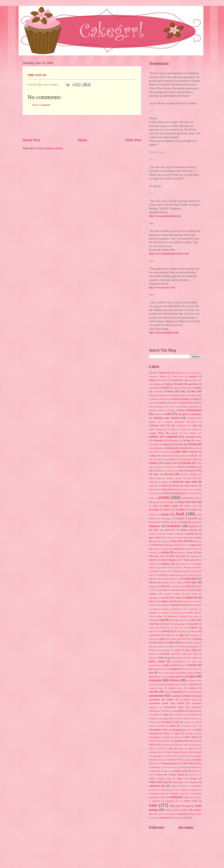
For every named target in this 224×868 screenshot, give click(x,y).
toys (151, 775)
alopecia (153, 380)
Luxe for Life (187, 590)
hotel (172, 556)
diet (151, 471)
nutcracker (154, 631)
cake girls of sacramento (190, 414)
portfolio (193, 665)
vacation (194, 782)
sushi (199, 752)
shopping (177, 730)
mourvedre (177, 613)
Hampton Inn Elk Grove (176, 545)
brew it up (174, 407)
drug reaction (191, 486)
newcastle (193, 624)
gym (166, 541)
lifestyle (165, 582)
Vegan (183, 786)
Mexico (165, 605)
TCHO (179, 760)
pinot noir (179, 658)
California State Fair (160, 425)
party (178, 650)
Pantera (182, 646)
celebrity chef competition (164, 437)
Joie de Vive (166, 567)
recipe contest (175, 677)
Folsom (152, 515)
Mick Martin (196, 605)
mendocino (191, 598)
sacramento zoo (181, 711)
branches (162, 403)
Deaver (182, 467)
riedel (162, 684)
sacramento (156, 696)
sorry (151, 741)
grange (180, 534)
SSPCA (153, 745)
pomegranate (154, 665)
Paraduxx (153, 650)
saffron (155, 715)
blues (176, 399)
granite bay (192, 534)
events (164, 497)
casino (195, 429)
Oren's (152, 639)
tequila (198, 760)
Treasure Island (176, 775)
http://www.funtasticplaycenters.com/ (169, 254)
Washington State (157, 793)
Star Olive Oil (185, 745)
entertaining (178, 493)
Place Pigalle (193, 658)
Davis (160, 467)
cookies (153, 456)
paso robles (192, 650)
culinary (153, 463)
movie (190, 613)
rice (154, 684)
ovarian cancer (176, 639)
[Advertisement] (82, 126)
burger (161, 410)
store (171, 748)
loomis (188, 586)
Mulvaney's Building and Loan (183, 616)
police (194, 661)
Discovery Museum (189, 474)
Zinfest (176, 818)
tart (170, 760)
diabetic (194, 467)
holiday (165, 552)
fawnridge (154, 509)
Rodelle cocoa (175, 688)
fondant (165, 514)
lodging (152, 586)
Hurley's (153, 560)
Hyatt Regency (170, 560)
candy (194, 425)
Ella (166, 493)
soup (159, 741)
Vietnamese (166, 790)
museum (153, 620)
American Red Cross (192, 380)
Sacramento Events (189, 700)
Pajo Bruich (158, 643)
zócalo (185, 818)
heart (187, 549)
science (187, 722)
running (175, 692)
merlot (155, 605)
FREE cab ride (171, 522)
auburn (198, 388)
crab (191, 456)
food (180, 514)
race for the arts (166, 673)
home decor (179, 552)
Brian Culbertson (190, 407)
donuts (165, 482)
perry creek (192, 654)
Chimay (155, 444)
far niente (153, 506)
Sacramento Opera (174, 707)
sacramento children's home (184, 696)
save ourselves (185, 718)
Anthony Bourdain (174, 384)
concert (166, 452)
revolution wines (194, 680)
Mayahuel (153, 598)
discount (169, 474)
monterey (153, 613)
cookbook (193, 452)
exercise (186, 498)
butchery (172, 410)
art (163, 388)
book (151, 403)
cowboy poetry (179, 456)
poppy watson (170, 665)
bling (154, 399)
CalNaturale (181, 425)
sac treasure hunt (191, 692)
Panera (172, 646)
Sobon (177, 737)
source (168, 741)
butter (182, 410)
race (151, 673)
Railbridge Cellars (185, 673)
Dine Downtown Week (190, 471)
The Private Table (188, 767)
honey (191, 552)
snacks (167, 737)
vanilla (173, 786)
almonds (193, 376)
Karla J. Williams (184, 567)
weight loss (188, 797)
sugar (181, 748)
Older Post (133, 140)
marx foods (192, 594)
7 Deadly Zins (164, 373)
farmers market (171, 506)
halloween (157, 545)
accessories (193, 373)
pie (169, 658)
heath (196, 549)
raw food (161, 677)
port (183, 665)
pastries (152, 654)
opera (182, 635)
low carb (171, 590)
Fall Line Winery (167, 502)
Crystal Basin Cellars (189, 459)
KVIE (161, 575)
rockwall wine (156, 688)
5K (150, 373)
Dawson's (170, 467)
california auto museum (166, 418)
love (160, 590)
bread (173, 403)
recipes (191, 676)
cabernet (158, 414)
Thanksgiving (167, 763)
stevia (161, 748)
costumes (165, 456)
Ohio (192, 631)
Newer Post (31, 140)
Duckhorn (153, 489)
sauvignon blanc (167, 718)
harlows (156, 549)
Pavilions (165, 654)
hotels (183, 556)
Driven (176, 486)
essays (152, 498)
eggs (199, 489)
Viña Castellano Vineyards (187, 790)
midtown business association (166, 609)
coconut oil (197, 448)
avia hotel (158, 391)
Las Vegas (189, 575)
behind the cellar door (158, 395)
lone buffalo (176, 586)
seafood (161, 726)
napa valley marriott (178, 620)
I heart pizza (189, 560)
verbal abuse (196, 786)
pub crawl (163, 669)
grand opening (167, 534)
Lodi (162, 586)
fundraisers (174, 526)
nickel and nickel (157, 628)
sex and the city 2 (189, 726)
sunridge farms (155, 752)
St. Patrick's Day (168, 745)
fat (197, 506)
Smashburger (155, 737)
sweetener (197, 756)
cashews (184, 429)
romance (193, 688)
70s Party (180, 373)
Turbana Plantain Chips (160, 779)
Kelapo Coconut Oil (161, 571)
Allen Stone (178, 376)
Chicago (186, 440)
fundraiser (154, 526)
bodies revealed (190, 399)
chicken (198, 440)
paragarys (166, 650)
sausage (152, 718)
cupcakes (186, 463)
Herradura (153, 552)
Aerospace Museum (158, 376)
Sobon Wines (191, 737)
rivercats (183, 684)
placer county (157, 661)
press (151, 669)
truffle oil (193, 775)
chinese (166, 444)
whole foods (191, 801)
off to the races (180, 631)
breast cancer (187, 403)
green (199, 537)
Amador (175, 380)
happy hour (196, 545)
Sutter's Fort (171, 756)
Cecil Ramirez (190, 433)
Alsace (164, 380)
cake (168, 414)
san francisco (179, 715)
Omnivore (170, 635)
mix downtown (191, 609)
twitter (152, 782)
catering (174, 433)
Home (83, 140)
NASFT (167, 624)
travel (160, 775)
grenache (156, 541)
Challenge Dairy (193, 437)
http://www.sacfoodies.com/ (164, 333)
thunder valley (181, 771)
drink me (153, 486)
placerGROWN (179, 661)
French (184, 522)
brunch (152, 410)
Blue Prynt (165, 399)
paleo (171, 642)
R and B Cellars (191, 669)
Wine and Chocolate (180, 806)
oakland (166, 631)
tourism (195, 771)
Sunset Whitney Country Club (180, 752)
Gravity (169, 537)
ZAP (154, 818)
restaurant (155, 680)
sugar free (193, 748)
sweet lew (185, 756)
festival (168, 509)
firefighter (181, 509)
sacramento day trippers (161, 700)
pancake (162, 646)
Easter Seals (167, 489)
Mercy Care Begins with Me (163, 601)
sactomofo (197, 711)
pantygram (194, 646)
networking (179, 624)
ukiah (165, 782)
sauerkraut (193, 715)
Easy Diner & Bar (186, 489)
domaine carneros (174, 478)
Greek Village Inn (184, 537)
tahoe (154, 760)
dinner (156, 474)
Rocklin (194, 684)
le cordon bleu (189, 579)
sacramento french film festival (167, 703)
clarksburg (170, 448)
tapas (163, 760)
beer (193, 391)
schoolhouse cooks (170, 722)
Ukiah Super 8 (179, 782)
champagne (158, 440)
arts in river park (184, 388)
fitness (194, 509)
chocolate (178, 444)
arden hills (153, 388)
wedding (174, 797)
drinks (165, 486)
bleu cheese (196, 395)
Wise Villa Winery (192, 810)
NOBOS (193, 628)
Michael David (179, 605)
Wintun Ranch (172, 810)
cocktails (184, 448)
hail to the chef (180, 541)
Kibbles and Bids (183, 571)
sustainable (157, 756)
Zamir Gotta (196, 814)
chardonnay (173, 440)
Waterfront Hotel (178, 793)
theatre (167, 771)
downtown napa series (185, 482)
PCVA (178, 654)
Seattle (172, 726)
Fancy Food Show (188, 502)
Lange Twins (174, 575)
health (177, 549)
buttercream (195, 410)
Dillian (160, 471)
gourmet (153, 534)
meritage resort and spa (191, 601)
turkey (180, 779)
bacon (170, 391)
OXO (188, 639)
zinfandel (164, 818)
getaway (193, 526)
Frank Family (155, 522)
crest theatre (171, 459)
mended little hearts (171, 598)
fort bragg (166, 518)
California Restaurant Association (180, 422)
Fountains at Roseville (186, 518)
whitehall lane (172, 801)
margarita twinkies (172, 594)
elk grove (156, 493)
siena (189, 730)
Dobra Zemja (155, 478)
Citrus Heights (155, 448)
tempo (188, 760)
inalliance (165, 564)
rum (166, 692)
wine (153, 805)
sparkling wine (182, 741)
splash (196, 741)
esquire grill (193, 493)
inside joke (181, 564)
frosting (195, 522)
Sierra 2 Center (172, 733)
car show (172, 429)
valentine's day (157, 786)
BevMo (175, 395)
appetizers (193, 384)
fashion (187, 506)
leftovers (153, 582)
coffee (155, 452)
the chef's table (186, 763)
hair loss (198, 541)
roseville (154, 692)
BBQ (183, 391)
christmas (192, 444)
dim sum (171, 471)
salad (165, 715)
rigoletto (172, 684)
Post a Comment (41, 105)
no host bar (177, 628)
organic (162, 639)
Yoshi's (156, 814)
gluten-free (170, 530)
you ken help (168, 814)
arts (172, 388)
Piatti (161, 658)
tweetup (193, 779)
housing (194, 556)
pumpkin (175, 669)
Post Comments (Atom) (50, 148)
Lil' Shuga (177, 582)
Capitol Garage (156, 429)
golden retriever (189, 530)
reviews (174, 680)
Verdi (155, 790)
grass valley (155, 537)
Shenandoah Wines (158, 730)
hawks (167, 549)
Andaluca (156, 384)
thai (154, 763)
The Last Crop (170, 767)
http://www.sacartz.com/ (162, 287)
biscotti (185, 395)
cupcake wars (171, 463)
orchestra (194, 635)
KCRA (198, 567)
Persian (152, 658)
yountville (182, 814)
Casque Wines (156, 433)
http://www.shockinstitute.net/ (165, 216)
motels (165, 613)
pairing (198, 639)
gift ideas (154, 530)
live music (192, 582)
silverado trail (191, 733)
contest (177, 452)
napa (162, 620)
